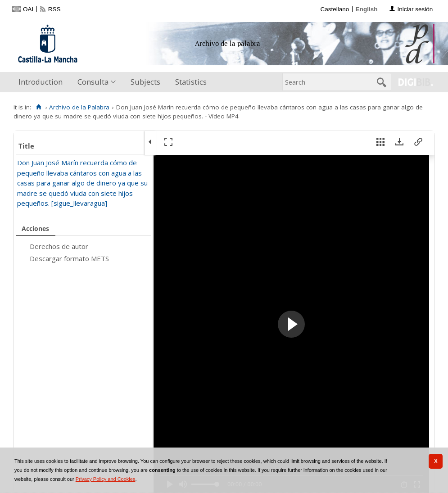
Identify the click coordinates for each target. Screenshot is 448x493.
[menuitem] (43, 82)
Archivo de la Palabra (79, 107)
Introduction (41, 82)
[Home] (38, 107)
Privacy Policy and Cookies (106, 479)
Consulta (93, 82)
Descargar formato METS (69, 258)
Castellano (335, 9)
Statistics (191, 82)
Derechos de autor (59, 246)
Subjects (145, 82)
